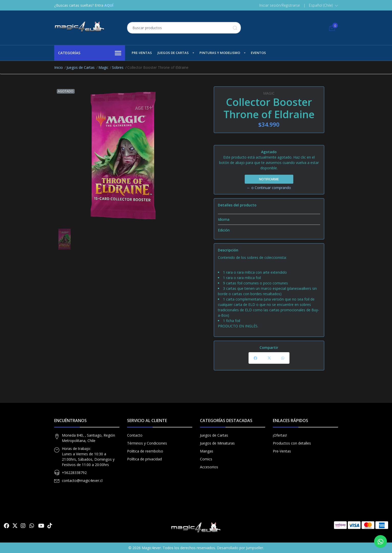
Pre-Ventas (142, 53)
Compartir (269, 347)
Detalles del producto (237, 205)
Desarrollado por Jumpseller (240, 548)
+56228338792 (74, 473)
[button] (323, 5)
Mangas (207, 451)
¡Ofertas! (280, 435)
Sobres (118, 67)
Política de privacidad (144, 459)
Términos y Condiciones (147, 443)
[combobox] (184, 28)
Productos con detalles (292, 443)
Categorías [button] (90, 53)
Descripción (228, 250)
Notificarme (269, 179)
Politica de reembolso (145, 451)
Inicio (59, 67)
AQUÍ (109, 5)
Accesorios (209, 467)
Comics (206, 459)
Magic (103, 67)
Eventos (258, 53)
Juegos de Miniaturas (217, 443)
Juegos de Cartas (173, 53)
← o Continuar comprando (269, 188)
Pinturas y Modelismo (220, 53)
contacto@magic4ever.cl (82, 480)
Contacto (135, 435)
